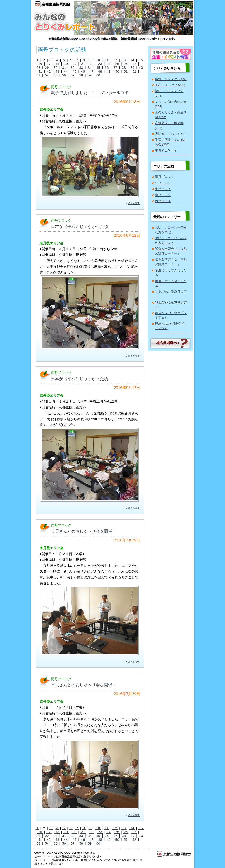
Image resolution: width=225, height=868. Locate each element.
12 (115, 60)
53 (38, 75)
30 (55, 68)
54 (47, 75)
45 (74, 71)
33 (81, 68)
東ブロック (163, 189)
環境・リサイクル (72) (171, 79)
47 (91, 71)
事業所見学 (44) (166, 151)
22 (91, 64)
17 (49, 64)
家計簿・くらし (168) (170, 134)
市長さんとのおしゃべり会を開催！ (84, 531)
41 (40, 71)
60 (98, 75)
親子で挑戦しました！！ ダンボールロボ (90, 93)
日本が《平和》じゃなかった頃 (80, 226)
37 (115, 68)
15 (141, 60)
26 (126, 64)
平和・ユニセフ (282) (170, 85)
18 (57, 64)
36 (107, 68)
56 (64, 75)
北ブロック (163, 183)
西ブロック (163, 201)
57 (72, 75)
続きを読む (134, 203)
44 (66, 71)
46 (83, 71)
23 (100, 64)
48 (100, 71)
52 (134, 71)
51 (126, 71)
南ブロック (163, 195)
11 (107, 60)
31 (64, 68)
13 (124, 60)
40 (141, 68)
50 (117, 71)
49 (109, 71)
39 (132, 68)
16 (40, 64)
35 (98, 68)
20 (74, 64)
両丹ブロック (165, 177)
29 (47, 68)
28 (38, 68)
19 (66, 64)
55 (55, 75)
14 (132, 60)
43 (57, 71)
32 (72, 68)
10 (98, 60)
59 (90, 75)
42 (49, 71)
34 (90, 68)
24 (109, 64)
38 (124, 68)
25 (117, 64)
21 (83, 64)
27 (134, 64)
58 (81, 75)
